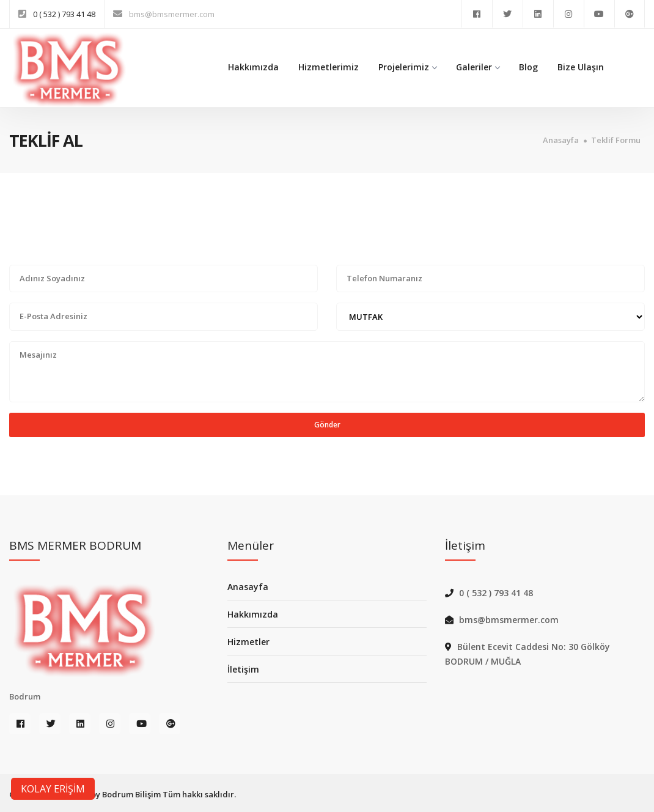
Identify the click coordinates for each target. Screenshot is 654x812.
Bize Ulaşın (581, 67)
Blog (528, 67)
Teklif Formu (616, 140)
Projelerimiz (407, 67)
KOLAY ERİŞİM (53, 789)
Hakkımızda (253, 67)
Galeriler (478, 67)
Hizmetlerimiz (329, 67)
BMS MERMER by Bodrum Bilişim (99, 794)
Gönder (327, 425)
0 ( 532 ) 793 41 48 (64, 14)
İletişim (243, 669)
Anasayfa (561, 140)
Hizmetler (248, 642)
